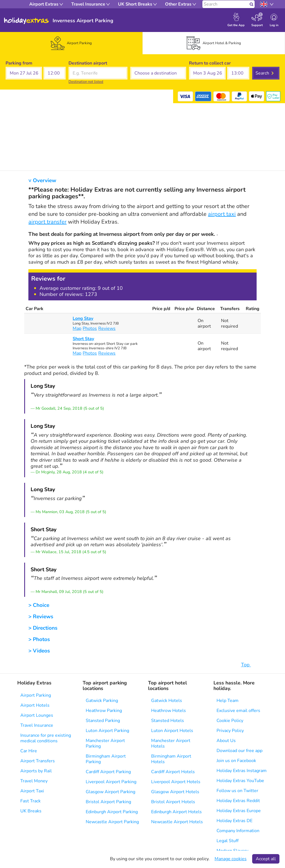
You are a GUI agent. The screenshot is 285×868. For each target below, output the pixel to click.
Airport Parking (36, 695)
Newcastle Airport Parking (112, 822)
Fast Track (30, 801)
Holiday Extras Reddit (238, 801)
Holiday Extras (26, 21)
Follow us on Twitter (237, 791)
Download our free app (239, 751)
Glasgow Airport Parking (110, 792)
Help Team (228, 701)
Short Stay (83, 339)
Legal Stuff (228, 841)
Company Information (238, 831)
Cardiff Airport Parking (108, 772)
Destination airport (88, 63)
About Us (226, 741)
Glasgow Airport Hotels (175, 792)
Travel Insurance (37, 725)
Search (262, 73)
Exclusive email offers (238, 711)
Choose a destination (152, 63)
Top (249, 665)
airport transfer (47, 222)
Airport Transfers (38, 761)
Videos (41, 651)
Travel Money (34, 781)
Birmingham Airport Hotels (171, 759)
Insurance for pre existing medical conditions (46, 738)
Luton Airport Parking (107, 731)
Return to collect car (210, 63)
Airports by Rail (36, 771)
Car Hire (29, 751)
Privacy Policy (230, 731)
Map (77, 328)
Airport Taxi (32, 791)
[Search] (225, 4)
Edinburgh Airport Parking (112, 812)
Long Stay (83, 318)
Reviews (107, 328)
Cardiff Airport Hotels (173, 772)
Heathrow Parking (104, 711)
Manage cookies (231, 859)
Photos (90, 328)
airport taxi (222, 214)
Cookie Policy (230, 721)
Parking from (19, 63)
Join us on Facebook (236, 761)
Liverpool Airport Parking (111, 782)
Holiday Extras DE (234, 821)
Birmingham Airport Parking (106, 759)
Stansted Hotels (168, 721)
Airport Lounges (37, 715)
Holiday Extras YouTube (240, 781)
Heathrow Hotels (169, 711)
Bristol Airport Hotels (173, 802)
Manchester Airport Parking (105, 743)
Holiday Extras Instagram (242, 771)
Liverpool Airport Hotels (176, 782)
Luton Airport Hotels (172, 731)
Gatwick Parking (102, 701)
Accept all (266, 859)
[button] (24, 73)
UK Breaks (31, 811)
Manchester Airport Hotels (171, 743)
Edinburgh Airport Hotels (176, 812)
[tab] (71, 43)
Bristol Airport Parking (108, 802)
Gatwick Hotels (167, 701)
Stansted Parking (103, 721)
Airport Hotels (35, 705)
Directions (45, 628)
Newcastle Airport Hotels (177, 822)
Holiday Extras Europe (239, 811)
